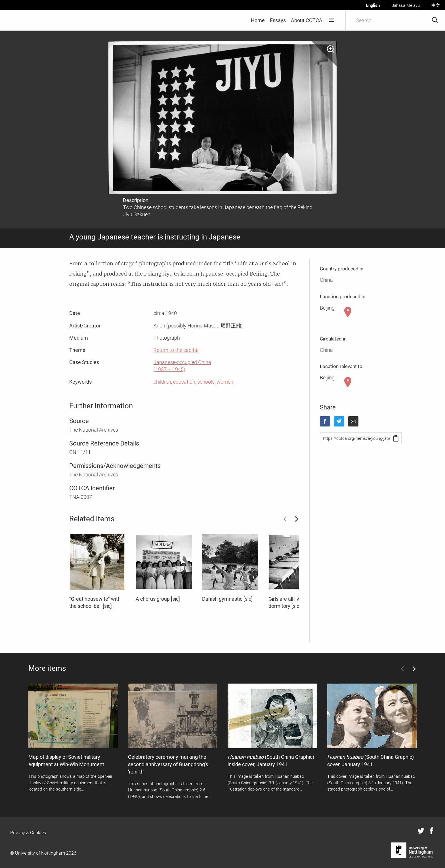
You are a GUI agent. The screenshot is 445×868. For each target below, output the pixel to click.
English (373, 5)
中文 (436, 5)
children (162, 382)
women (225, 382)
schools (206, 382)
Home (258, 20)
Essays (278, 20)
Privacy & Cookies (28, 833)
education (184, 382)
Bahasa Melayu (406, 5)
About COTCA (307, 20)
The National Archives (94, 430)
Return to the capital (176, 350)
